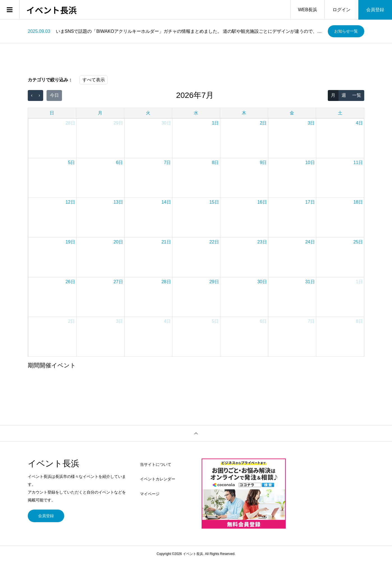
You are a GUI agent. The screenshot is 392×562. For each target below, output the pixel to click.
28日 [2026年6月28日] (70, 123)
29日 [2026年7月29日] (214, 282)
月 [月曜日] (100, 113)
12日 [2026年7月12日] (70, 202)
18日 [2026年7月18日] (358, 202)
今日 (54, 95)
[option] (176, 31)
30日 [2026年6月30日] (166, 123)
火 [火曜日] (148, 113)
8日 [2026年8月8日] (359, 321)
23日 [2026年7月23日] (262, 242)
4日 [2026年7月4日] (359, 123)
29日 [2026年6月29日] (118, 123)
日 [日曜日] (52, 113)
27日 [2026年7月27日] (118, 282)
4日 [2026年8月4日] (168, 321)
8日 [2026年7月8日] (215, 163)
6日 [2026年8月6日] (263, 321)
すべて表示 (94, 80)
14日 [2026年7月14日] (166, 202)
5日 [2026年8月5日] (215, 321)
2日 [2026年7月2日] (263, 123)
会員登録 (375, 10)
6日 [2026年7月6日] (120, 163)
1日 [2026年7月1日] (215, 123)
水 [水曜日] (196, 113)
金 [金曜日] (292, 113)
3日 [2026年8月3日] (120, 321)
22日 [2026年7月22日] (214, 242)
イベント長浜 (52, 10)
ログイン (342, 10)
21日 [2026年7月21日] (166, 242)
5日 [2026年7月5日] (72, 163)
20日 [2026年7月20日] (118, 242)
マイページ (150, 494)
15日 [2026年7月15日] (214, 202)
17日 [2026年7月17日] (310, 202)
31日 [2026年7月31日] (310, 282)
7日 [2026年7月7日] (168, 163)
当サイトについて (156, 464)
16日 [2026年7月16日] (262, 202)
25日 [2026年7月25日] (358, 242)
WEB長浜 (308, 10)
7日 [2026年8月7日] (311, 321)
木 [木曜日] (244, 113)
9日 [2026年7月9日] (263, 163)
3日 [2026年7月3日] (311, 123)
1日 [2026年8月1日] (359, 282)
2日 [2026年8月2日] (72, 321)
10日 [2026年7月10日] (310, 163)
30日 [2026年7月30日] (262, 282)
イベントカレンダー (158, 479)
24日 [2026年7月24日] (310, 242)
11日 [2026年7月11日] (358, 163)
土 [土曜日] (340, 113)
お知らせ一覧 (346, 31)
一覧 (357, 95)
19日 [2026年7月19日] (70, 242)
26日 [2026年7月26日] (70, 282)
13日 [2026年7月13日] (118, 202)
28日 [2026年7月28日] (166, 282)
